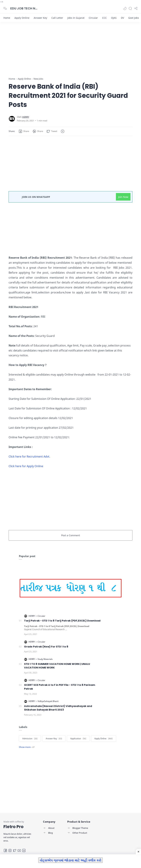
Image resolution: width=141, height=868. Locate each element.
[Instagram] (10, 850)
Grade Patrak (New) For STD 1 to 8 (46, 647)
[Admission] (30, 739)
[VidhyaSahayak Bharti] (48, 701)
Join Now (123, 197)
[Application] (78, 739)
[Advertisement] (70, 53)
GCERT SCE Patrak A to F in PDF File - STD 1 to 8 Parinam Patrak (60, 687)
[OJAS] (114, 18)
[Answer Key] (40, 18)
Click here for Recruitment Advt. (29, 457)
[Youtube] (19, 850)
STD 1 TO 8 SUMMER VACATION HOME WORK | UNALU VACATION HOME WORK (57, 666)
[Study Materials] (45, 659)
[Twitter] (15, 850)
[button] (125, 8)
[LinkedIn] (24, 850)
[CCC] (104, 18)
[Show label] (27, 747)
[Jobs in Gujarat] (76, 18)
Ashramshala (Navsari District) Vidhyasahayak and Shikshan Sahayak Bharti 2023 (58, 708)
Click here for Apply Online (26, 466)
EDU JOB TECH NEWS (24, 8)
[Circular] (93, 18)
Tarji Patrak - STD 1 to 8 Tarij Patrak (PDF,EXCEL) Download (62, 621)
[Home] (7, 18)
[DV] (122, 18)
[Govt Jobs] (134, 18)
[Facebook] (5, 850)
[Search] (130, 8)
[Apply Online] (22, 18)
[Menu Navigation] (5, 8)
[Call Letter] (57, 18)
